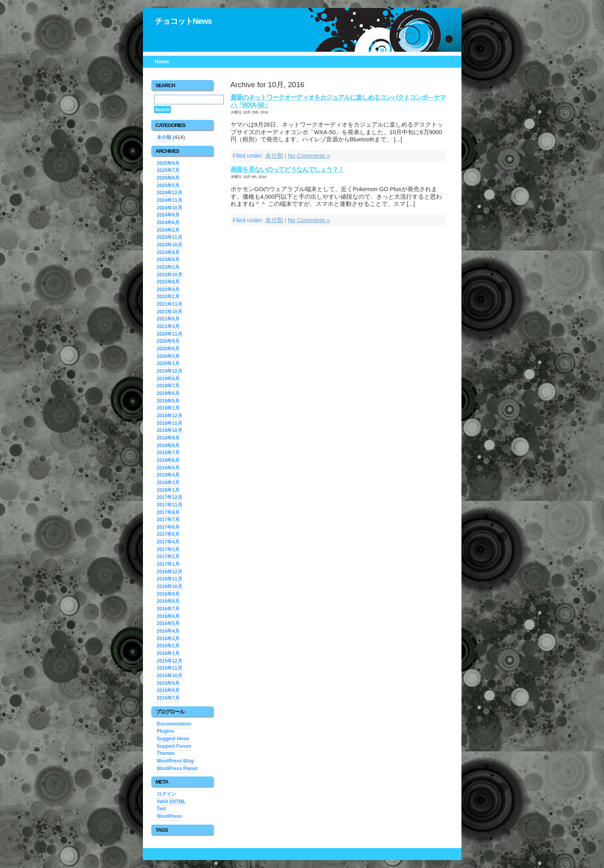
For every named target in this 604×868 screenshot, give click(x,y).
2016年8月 (168, 601)
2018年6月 (168, 460)
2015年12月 (170, 661)
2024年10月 (170, 208)
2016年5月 (168, 624)
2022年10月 (170, 275)
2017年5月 (168, 534)
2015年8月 (168, 690)
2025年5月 (168, 186)
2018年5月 (168, 468)
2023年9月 (168, 252)
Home (162, 62)
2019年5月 (168, 401)
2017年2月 (168, 557)
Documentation (174, 724)
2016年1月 (168, 653)
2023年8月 (168, 260)
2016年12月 (170, 572)
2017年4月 (168, 542)
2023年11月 (170, 237)
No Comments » (309, 156)
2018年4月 (168, 475)
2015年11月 (170, 668)
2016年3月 (168, 639)
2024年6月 (168, 223)
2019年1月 (168, 408)
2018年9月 (168, 438)
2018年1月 (168, 490)
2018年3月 (168, 483)
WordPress (169, 816)
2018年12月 (170, 416)
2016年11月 (170, 579)
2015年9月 (168, 683)
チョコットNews (183, 21)
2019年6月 (168, 393)
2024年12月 (170, 193)
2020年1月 (168, 364)
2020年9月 (168, 341)
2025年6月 (168, 178)
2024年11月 (170, 200)
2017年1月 (168, 564)
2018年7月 (168, 453)
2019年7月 (168, 386)
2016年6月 (168, 616)
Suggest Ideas (173, 739)
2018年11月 (170, 423)
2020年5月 (168, 356)
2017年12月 (170, 497)
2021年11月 (170, 304)
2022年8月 (168, 282)
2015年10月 (170, 676)
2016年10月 (170, 586)
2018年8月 (168, 446)
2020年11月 (170, 334)
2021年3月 (168, 326)
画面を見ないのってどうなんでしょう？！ (287, 169)
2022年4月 (168, 289)
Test (162, 809)
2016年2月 (168, 646)
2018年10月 (170, 430)
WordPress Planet (177, 768)
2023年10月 (170, 245)
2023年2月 (168, 267)
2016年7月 (168, 609)
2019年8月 (168, 379)
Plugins (165, 731)
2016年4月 (168, 631)
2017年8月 (168, 512)
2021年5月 (168, 319)
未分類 (274, 156)
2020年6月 (168, 349)
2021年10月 (170, 312)
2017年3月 (168, 549)
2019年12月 (170, 371)
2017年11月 (170, 505)
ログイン (166, 794)
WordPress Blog (175, 761)
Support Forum (174, 746)
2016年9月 (168, 594)
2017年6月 (168, 527)
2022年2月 (168, 297)
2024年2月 (168, 230)
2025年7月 (168, 170)
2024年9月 (168, 215)
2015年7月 (168, 698)
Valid (171, 802)
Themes (166, 753)
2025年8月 (168, 163)
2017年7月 (168, 520)
